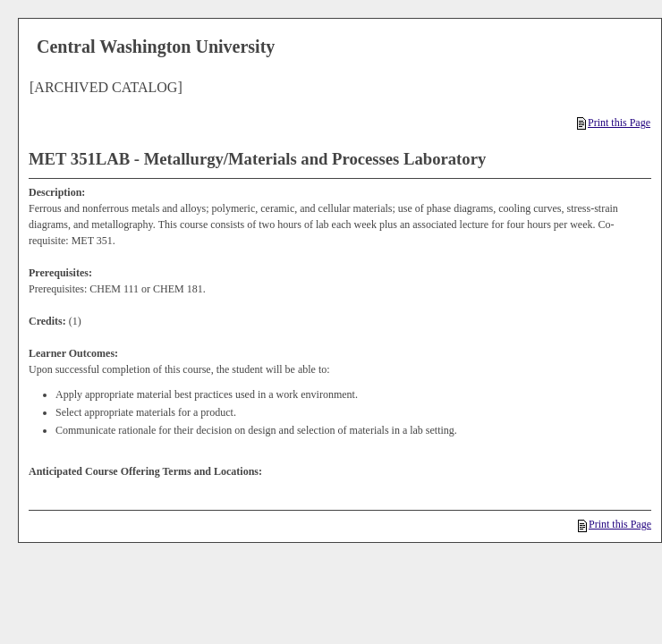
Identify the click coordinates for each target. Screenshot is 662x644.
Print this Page (614, 123)
